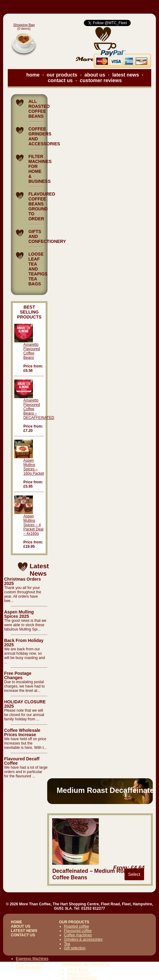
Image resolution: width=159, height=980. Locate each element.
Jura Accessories (30, 963)
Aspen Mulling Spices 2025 (19, 614)
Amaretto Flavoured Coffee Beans (32, 351)
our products (62, 75)
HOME (16, 922)
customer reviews (101, 80)
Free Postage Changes (18, 675)
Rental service (79, 973)
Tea (67, 944)
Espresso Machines (32, 959)
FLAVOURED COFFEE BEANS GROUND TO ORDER (42, 206)
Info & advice (78, 969)
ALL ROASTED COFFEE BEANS (39, 109)
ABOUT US (21, 926)
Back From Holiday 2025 (24, 643)
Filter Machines (28, 967)
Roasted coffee (77, 926)
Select (134, 874)
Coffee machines (78, 935)
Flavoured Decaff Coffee (22, 761)
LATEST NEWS (24, 931)
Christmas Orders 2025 (22, 581)
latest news (125, 75)
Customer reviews (82, 978)
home (33, 75)
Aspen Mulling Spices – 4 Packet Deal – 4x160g (33, 525)
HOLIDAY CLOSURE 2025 (25, 704)
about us (95, 75)
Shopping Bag (24, 25)
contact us (60, 80)
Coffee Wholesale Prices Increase (22, 732)
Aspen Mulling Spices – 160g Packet (34, 467)
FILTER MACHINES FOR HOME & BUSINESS (40, 169)
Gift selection (75, 948)
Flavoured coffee (78, 931)
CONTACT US (23, 935)
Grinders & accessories (83, 939)
